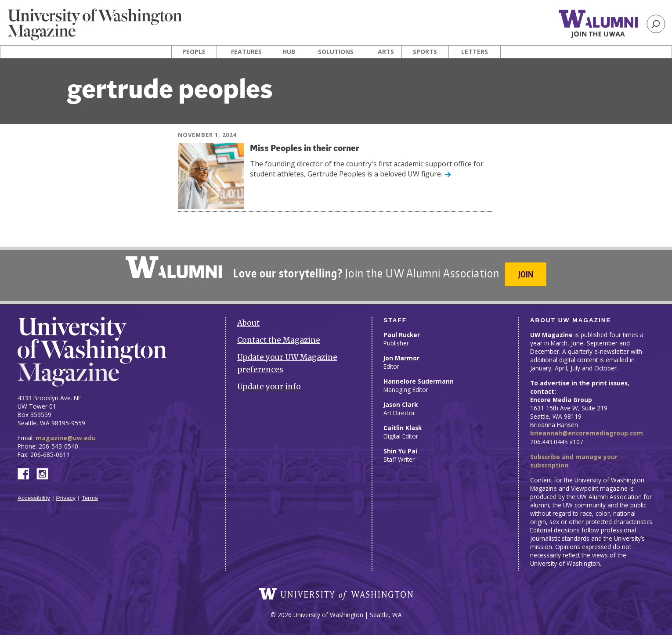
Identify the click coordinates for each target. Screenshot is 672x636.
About (248, 319)
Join (527, 274)
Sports (425, 52)
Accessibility (34, 494)
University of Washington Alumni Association (173, 267)
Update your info (269, 383)
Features (246, 52)
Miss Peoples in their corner (310, 149)
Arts (386, 52)
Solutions (336, 52)
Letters (475, 52)
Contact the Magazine (279, 336)
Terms (90, 494)
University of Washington (336, 595)
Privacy (66, 494)
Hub (289, 52)
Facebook (27, 469)
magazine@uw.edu (66, 434)
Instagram (45, 469)
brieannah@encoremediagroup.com (587, 429)
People (194, 52)
